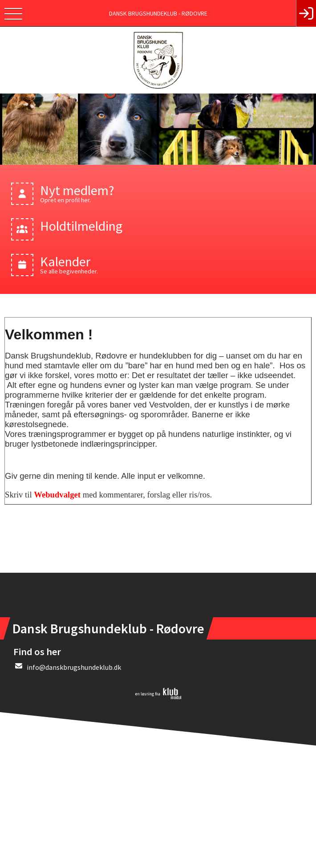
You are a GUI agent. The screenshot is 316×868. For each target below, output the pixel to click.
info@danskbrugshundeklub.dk (74, 667)
